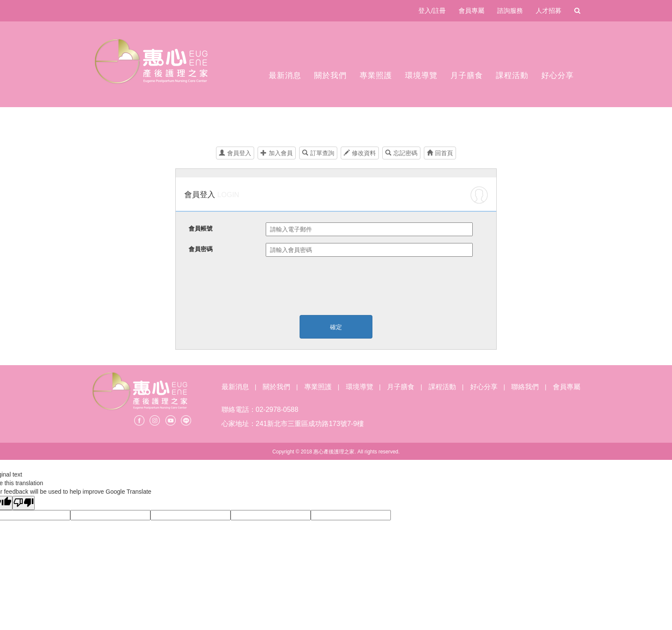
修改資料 (360, 153)
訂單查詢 (318, 153)
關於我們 (330, 75)
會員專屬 (471, 10)
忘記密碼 (401, 153)
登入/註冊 (432, 10)
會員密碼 (201, 249)
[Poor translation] (24, 503)
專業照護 (376, 75)
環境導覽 (421, 75)
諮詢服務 (510, 10)
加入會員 (277, 153)
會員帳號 (201, 228)
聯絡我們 (525, 387)
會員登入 (235, 153)
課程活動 (512, 75)
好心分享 (558, 75)
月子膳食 (467, 75)
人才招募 (549, 10)
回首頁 (440, 153)
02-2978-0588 (277, 409)
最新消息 (285, 75)
